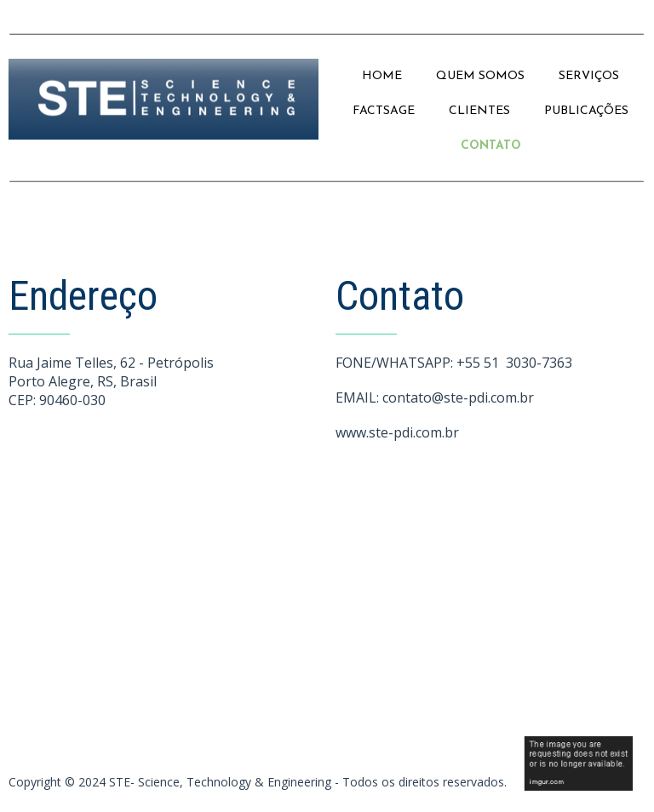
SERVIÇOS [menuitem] (589, 76)
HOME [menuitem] (382, 76)
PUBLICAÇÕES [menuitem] (586, 111)
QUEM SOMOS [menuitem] (480, 76)
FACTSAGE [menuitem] (384, 111)
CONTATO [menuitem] (491, 146)
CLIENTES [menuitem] (479, 111)
